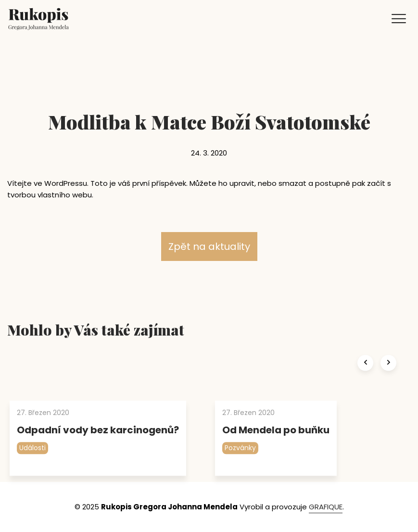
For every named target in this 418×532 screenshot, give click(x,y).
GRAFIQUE (326, 507)
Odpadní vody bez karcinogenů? (98, 443)
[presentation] (365, 376)
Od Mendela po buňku (276, 443)
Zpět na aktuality (209, 247)
